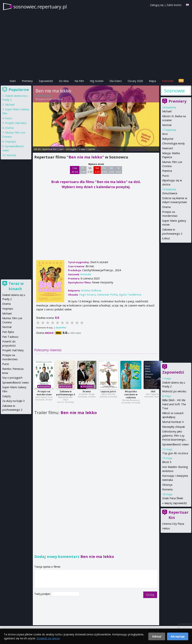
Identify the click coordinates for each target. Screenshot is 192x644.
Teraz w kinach (16, 286)
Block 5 (167, 462)
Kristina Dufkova (55, 99)
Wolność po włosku (174, 391)
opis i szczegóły (68, 149)
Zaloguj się (157, 5)
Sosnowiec (174, 91)
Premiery (27, 81)
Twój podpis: (43, 594)
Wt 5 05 (111, 170)
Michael (167, 111)
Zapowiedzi (46, 81)
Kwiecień (168, 148)
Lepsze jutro (108, 391)
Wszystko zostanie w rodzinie (131, 394)
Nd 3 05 (97, 170)
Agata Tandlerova (130, 295)
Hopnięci (10, 141)
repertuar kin (49, 149)
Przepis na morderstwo (44, 393)
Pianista (167, 171)
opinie (92, 149)
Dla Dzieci (116, 81)
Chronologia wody (173, 143)
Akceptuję (178, 636)
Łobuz (166, 238)
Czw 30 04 (75, 170)
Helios (166, 528)
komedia (86, 274)
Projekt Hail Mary (16, 123)
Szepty (6, 396)
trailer (82, 149)
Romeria (167, 489)
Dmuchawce (170, 193)
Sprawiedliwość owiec (176, 444)
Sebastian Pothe (107, 295)
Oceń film (61, 328)
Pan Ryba (8, 332)
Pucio (166, 176)
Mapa (152, 81)
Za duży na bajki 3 (13, 401)
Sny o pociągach (12, 378)
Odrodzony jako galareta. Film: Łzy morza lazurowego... (175, 435)
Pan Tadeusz (10, 337)
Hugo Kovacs (87, 295)
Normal (167, 125)
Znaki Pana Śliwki (173, 498)
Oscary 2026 (135, 81)
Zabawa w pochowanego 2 (66, 393)
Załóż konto (174, 5)
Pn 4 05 (104, 170)
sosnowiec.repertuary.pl (40, 7)
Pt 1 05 (83, 170)
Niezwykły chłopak (174, 427)
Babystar (168, 139)
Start (13, 81)
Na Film (79, 81)
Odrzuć (157, 636)
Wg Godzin (97, 81)
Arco (165, 134)
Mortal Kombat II (173, 422)
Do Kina (64, 81)
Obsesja (167, 485)
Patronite (168, 81)
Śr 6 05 (119, 170)
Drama (87, 391)
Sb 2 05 (90, 170)
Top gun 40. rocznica (175, 453)
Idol (153, 391)
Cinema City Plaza (173, 524)
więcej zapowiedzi (176, 503)
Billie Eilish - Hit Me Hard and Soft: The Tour (174, 404)
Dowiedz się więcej (48, 638)
